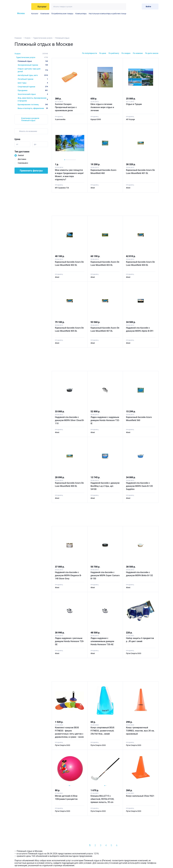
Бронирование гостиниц (33, 105)
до (35, 144)
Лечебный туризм (33, 79)
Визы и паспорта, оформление (33, 108)
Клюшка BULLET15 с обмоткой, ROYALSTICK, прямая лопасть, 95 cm (102, 799)
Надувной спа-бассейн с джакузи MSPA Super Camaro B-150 (105, 575)
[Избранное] (131, 6)
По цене (103, 53)
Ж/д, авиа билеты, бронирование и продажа (33, 99)
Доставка (22, 159)
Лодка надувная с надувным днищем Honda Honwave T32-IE (105, 420)
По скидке (126, 53)
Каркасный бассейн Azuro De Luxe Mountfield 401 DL (140, 172)
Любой (21, 155)
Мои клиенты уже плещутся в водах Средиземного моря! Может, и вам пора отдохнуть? (69, 175)
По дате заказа (152, 53)
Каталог (35, 14)
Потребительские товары (62, 14)
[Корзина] (138, 6)
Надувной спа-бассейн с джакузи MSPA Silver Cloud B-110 (70, 420)
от (17, 144)
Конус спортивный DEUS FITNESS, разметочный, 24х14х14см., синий (102, 731)
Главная (18, 38)
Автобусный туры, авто (33, 75)
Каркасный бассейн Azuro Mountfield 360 (139, 419)
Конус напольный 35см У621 (140, 796)
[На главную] (22, 7)
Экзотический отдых (33, 94)
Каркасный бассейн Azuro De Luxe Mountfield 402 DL (69, 263)
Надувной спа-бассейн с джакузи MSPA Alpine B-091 (140, 329)
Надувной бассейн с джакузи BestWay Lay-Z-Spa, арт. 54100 (105, 486)
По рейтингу (114, 53)
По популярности (90, 53)
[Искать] (123, 7)
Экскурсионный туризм (33, 65)
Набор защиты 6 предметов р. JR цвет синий (140, 640)
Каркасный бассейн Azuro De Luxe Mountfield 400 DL (69, 484)
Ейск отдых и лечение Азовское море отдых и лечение (102, 107)
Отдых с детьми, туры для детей (33, 70)
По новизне (138, 53)
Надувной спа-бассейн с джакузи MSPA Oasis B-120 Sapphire (139, 486)
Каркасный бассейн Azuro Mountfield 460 (103, 172)
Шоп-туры (33, 83)
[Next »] (129, 845)
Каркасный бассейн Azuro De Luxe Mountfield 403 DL (105, 263)
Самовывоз (23, 163)
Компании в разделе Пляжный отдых (30, 119)
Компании (45, 14)
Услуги (27, 38)
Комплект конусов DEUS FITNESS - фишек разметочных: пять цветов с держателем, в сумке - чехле (69, 732)
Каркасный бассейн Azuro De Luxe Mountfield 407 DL (105, 329)
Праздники (33, 90)
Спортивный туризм (33, 87)
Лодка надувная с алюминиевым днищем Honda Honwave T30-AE (102, 641)
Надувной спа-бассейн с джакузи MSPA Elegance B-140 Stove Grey (68, 575)
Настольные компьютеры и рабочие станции (108, 14)
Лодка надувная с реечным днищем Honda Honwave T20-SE (69, 641)
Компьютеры (81, 14)
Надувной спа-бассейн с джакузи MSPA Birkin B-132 (139, 574)
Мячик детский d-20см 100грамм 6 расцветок (66, 797)
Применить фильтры (31, 171)
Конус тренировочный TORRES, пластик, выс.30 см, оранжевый (140, 731)
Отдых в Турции (134, 104)
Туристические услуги (43, 38)
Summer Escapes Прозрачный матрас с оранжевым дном (66, 107)
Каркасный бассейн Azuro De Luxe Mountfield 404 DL (140, 263)
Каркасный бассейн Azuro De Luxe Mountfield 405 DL (69, 329)
